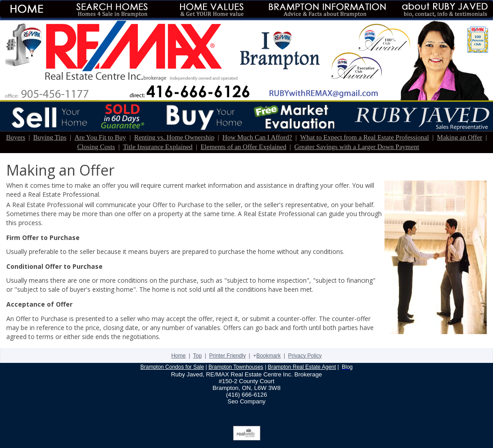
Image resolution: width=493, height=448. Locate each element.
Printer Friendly (228, 356)
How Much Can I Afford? (257, 137)
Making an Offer (460, 137)
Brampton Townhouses (236, 367)
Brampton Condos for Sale (172, 367)
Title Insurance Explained (158, 147)
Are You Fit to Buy (100, 137)
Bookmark (268, 356)
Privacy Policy (305, 356)
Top (197, 356)
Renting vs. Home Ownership (174, 137)
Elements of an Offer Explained (243, 147)
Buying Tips (50, 137)
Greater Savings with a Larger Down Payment (357, 147)
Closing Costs (96, 147)
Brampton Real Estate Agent (302, 367)
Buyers (16, 137)
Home (178, 356)
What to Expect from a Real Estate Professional (365, 137)
